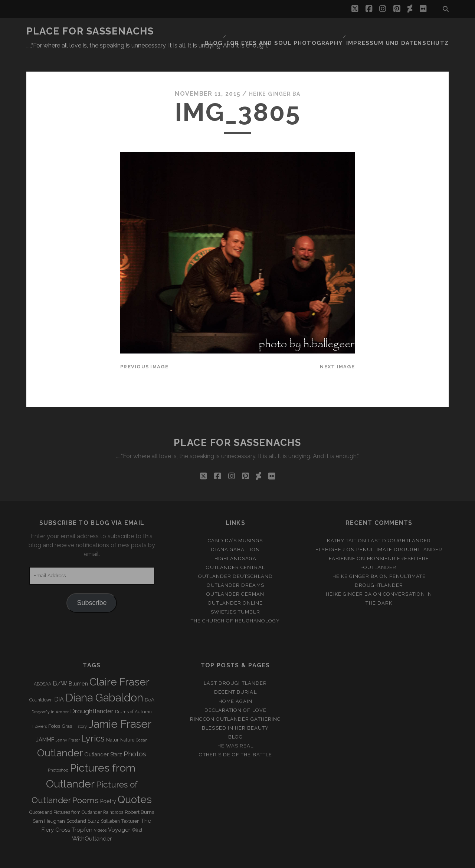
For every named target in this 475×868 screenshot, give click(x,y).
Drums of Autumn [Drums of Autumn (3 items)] (133, 694)
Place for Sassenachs (90, 31)
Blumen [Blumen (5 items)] (78, 666)
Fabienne (342, 540)
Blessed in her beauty (235, 710)
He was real (235, 728)
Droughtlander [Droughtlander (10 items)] (92, 693)
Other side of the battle (235, 737)
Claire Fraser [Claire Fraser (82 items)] (119, 664)
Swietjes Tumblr (235, 594)
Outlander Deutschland (235, 558)
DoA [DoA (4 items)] (150, 682)
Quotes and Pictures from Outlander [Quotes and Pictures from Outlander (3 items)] (65, 794)
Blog (234, 31)
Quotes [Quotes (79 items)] (135, 782)
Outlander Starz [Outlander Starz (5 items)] (103, 736)
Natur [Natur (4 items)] (112, 722)
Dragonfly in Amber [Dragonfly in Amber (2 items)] (50, 694)
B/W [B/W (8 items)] (60, 666)
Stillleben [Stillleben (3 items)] (110, 803)
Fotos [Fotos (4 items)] (54, 708)
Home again (235, 683)
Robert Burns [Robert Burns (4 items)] (139, 794)
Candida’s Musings (235, 522)
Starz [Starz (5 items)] (94, 803)
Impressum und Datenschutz (404, 31)
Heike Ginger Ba (275, 76)
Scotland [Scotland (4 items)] (76, 803)
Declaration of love (235, 692)
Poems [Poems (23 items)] (86, 782)
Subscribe (92, 585)
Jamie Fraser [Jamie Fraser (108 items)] (120, 706)
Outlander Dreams (235, 567)
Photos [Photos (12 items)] (135, 736)
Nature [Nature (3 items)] (127, 722)
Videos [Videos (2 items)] (100, 812)
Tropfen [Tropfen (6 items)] (82, 812)
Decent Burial (235, 674)
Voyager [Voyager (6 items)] (119, 812)
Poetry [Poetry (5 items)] (108, 783)
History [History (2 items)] (80, 708)
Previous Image (144, 349)
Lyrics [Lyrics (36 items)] (93, 720)
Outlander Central (235, 549)
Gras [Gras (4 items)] (67, 708)
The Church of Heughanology (235, 603)
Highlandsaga (236, 540)
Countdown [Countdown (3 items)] (41, 682)
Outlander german (235, 576)
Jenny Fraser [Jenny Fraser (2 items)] (68, 722)
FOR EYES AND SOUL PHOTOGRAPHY (301, 31)
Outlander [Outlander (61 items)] (60, 735)
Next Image (337, 349)
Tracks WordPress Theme (206, 860)
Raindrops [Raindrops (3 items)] (113, 794)
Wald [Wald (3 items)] (137, 812)
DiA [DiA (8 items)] (59, 681)
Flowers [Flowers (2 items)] (40, 708)
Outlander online (235, 585)
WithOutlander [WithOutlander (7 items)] (92, 820)
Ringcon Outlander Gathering (235, 701)
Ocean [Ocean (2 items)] (142, 722)
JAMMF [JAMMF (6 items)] (45, 721)
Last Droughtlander (399, 522)
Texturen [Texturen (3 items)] (130, 803)
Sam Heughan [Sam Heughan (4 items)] (49, 803)
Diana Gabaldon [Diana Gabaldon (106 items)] (104, 680)
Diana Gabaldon (235, 531)
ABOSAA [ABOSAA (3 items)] (42, 666)
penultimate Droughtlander (399, 531)
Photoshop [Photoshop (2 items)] (58, 752)
